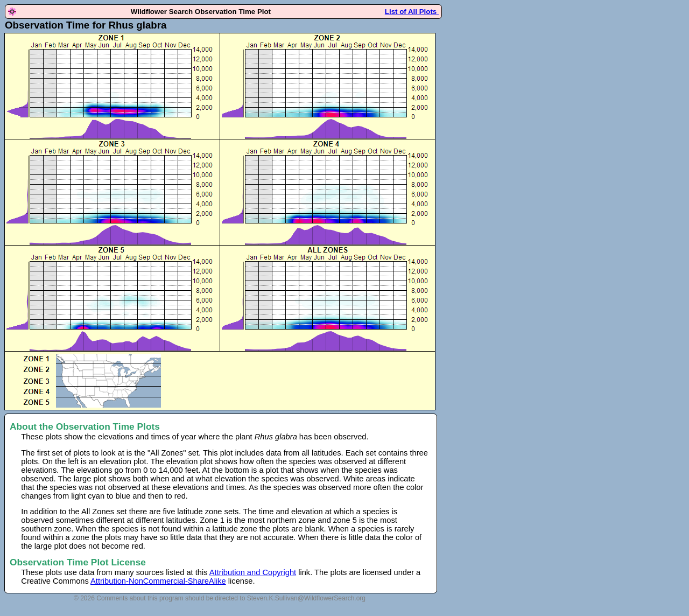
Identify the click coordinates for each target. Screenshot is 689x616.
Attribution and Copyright (253, 572)
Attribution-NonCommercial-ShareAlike (158, 581)
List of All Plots (412, 12)
